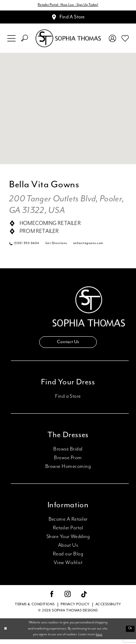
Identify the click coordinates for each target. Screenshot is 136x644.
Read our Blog (68, 559)
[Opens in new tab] (94, 246)
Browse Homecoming (68, 471)
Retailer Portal (68, 533)
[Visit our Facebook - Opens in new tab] (52, 600)
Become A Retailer (68, 524)
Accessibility (108, 609)
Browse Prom (68, 462)
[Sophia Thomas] (68, 40)
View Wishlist (68, 567)
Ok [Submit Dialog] (130, 633)
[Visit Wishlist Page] (125, 40)
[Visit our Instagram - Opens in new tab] (68, 600)
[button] (12, 40)
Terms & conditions (35, 609)
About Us (68, 550)
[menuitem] (12, 40)
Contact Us (68, 346)
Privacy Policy (75, 609)
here (99, 639)
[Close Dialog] (6, 634)
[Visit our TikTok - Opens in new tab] (84, 599)
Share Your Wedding (68, 541)
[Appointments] (68, 18)
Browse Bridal (68, 454)
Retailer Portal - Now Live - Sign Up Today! (68, 5)
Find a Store (68, 401)
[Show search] (25, 40)
